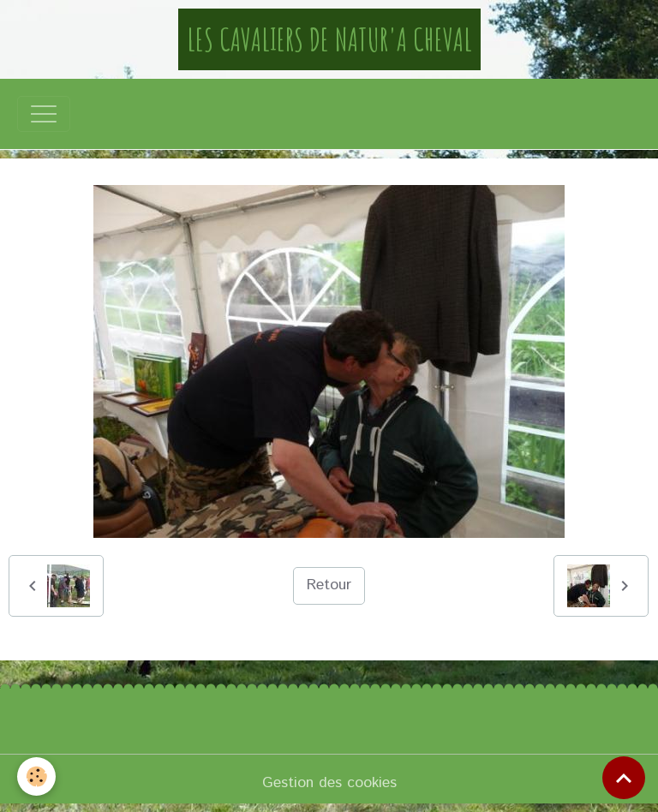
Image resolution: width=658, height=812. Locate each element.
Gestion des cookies (329, 783)
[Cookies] (36, 776)
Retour (329, 585)
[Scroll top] (624, 778)
